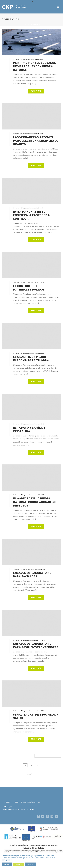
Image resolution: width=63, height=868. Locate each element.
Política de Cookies (28, 810)
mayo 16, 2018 (39, 59)
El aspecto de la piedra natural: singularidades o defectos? (35, 502)
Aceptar (7, 864)
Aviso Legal (7, 807)
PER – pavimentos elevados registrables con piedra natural (35, 66)
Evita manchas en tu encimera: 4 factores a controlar (31, 215)
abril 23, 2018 (38, 208)
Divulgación (25, 59)
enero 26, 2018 (39, 495)
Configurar (19, 864)
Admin (17, 59)
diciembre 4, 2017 (40, 569)
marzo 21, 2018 (39, 282)
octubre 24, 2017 (40, 640)
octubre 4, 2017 (39, 711)
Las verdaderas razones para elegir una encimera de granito (36, 141)
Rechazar (31, 864)
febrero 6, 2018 (39, 424)
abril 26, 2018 (38, 134)
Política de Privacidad (11, 810)
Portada (26, 24)
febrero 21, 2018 (39, 353)
